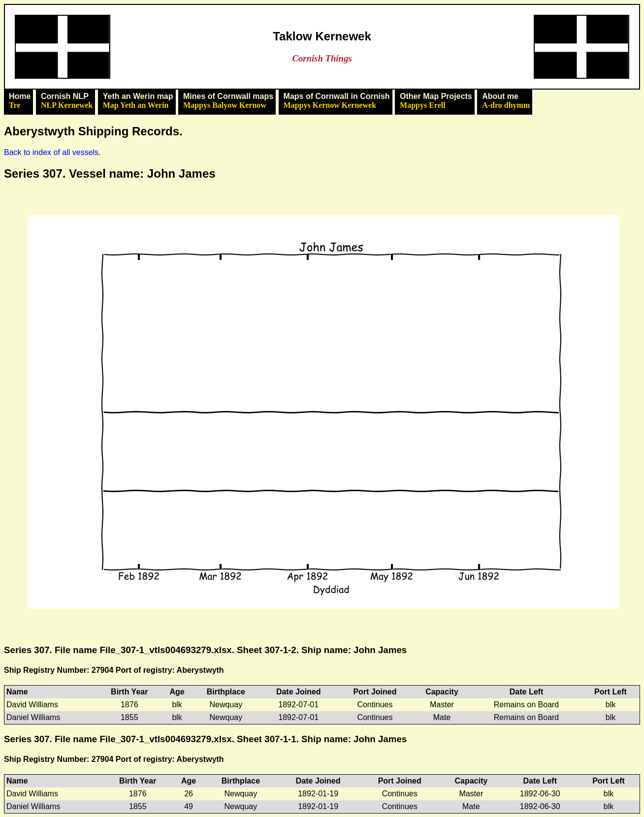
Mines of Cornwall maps (228, 101)
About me (506, 101)
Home (20, 101)
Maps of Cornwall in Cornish (337, 101)
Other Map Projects (436, 101)
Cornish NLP (67, 101)
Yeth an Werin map (138, 101)
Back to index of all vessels (51, 152)
